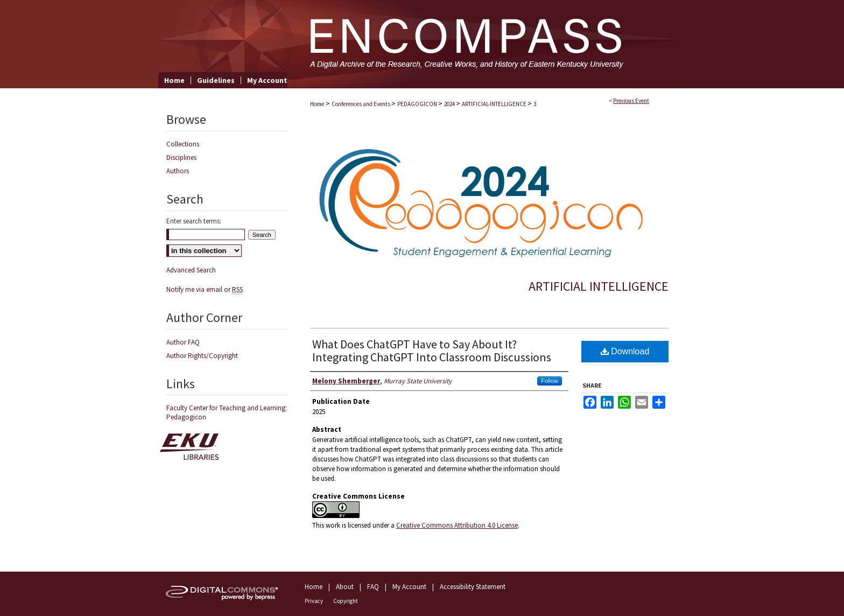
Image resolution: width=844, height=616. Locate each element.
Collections (183, 144)
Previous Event (631, 101)
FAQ (373, 587)
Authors (178, 171)
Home (317, 104)
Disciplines (181, 157)
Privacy (314, 601)
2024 (450, 104)
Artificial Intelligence (599, 286)
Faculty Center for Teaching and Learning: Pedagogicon (227, 412)
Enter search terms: (194, 221)
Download (625, 351)
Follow (550, 381)
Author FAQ (183, 342)
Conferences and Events (361, 104)
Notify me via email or (205, 289)
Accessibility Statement (473, 587)
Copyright (346, 601)
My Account (409, 587)
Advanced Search (191, 270)
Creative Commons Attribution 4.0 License (457, 525)
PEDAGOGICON (418, 104)
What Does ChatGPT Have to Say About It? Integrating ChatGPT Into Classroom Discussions (432, 351)
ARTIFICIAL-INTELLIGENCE (495, 104)
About (345, 587)
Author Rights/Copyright (202, 356)
